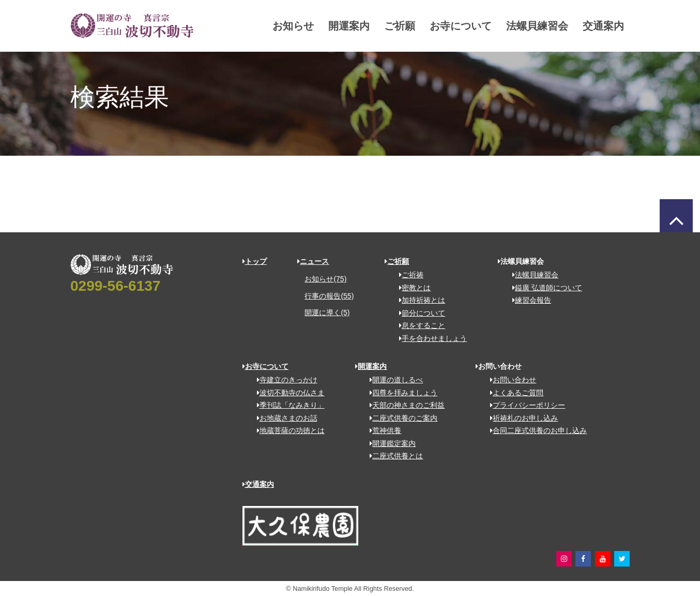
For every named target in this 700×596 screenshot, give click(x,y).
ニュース (313, 261)
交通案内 (585, 26)
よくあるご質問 (513, 393)
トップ (255, 261)
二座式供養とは (393, 456)
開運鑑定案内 (389, 443)
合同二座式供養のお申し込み (535, 430)
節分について (419, 313)
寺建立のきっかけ (284, 380)
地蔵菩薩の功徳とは (287, 430)
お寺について (442, 26)
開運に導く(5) (327, 312)
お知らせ (275, 26)
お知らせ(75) (325, 279)
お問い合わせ (509, 380)
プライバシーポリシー (524, 405)
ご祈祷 (408, 275)
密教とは (411, 288)
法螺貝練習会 (519, 26)
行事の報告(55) (329, 296)
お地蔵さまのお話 (284, 418)
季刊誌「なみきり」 (287, 405)
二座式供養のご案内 (400, 418)
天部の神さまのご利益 (404, 405)
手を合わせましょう (429, 338)
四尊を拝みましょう (400, 393)
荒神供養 (382, 430)
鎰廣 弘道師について (544, 288)
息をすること (419, 325)
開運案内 (330, 26)
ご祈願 (381, 26)
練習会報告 (528, 300)
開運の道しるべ (393, 380)
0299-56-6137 (115, 286)
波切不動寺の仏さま (287, 393)
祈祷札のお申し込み (520, 418)
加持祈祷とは (419, 300)
